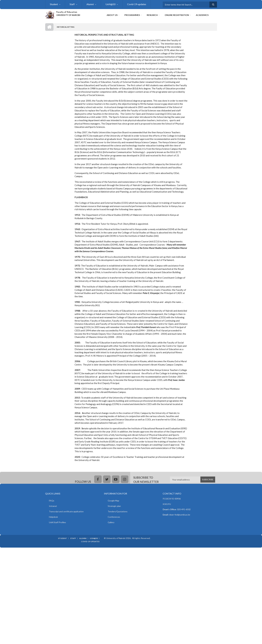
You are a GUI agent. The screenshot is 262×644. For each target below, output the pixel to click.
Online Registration (177, 15)
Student (54, 4)
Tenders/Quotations (118, 511)
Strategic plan (114, 506)
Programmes (132, 15)
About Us (112, 15)
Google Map (113, 501)
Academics (202, 15)
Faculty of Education (67, 12)
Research (152, 15)
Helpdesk (53, 517)
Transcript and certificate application (66, 511)
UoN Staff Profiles (57, 522)
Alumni (90, 4)
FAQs (52, 501)
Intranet (53, 506)
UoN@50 (110, 4)
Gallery (111, 522)
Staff (72, 4)
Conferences (114, 517)
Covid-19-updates (137, 4)
